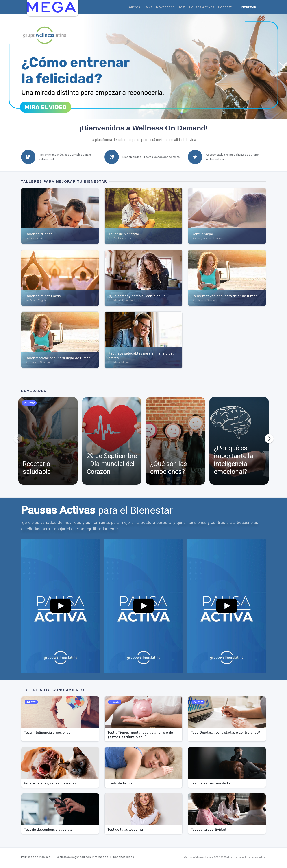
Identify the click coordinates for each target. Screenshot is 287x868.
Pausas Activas (202, 7)
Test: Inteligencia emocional (47, 732)
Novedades (165, 7)
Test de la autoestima (125, 829)
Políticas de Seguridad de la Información (82, 857)
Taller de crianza (39, 234)
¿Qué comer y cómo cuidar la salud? (138, 296)
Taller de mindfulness (43, 296)
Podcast (225, 7)
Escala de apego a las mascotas (50, 783)
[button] (5, 67)
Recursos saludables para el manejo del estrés (141, 355)
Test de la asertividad (208, 829)
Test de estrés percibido (210, 783)
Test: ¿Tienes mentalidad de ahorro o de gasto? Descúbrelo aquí (140, 734)
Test (182, 7)
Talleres (134, 7)
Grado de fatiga (120, 783)
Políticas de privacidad (36, 857)
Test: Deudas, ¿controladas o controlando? (225, 732)
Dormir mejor (202, 234)
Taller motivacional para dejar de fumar (224, 296)
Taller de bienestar (124, 234)
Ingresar (249, 7)
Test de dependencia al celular (49, 829)
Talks (148, 7)
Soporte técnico (124, 857)
